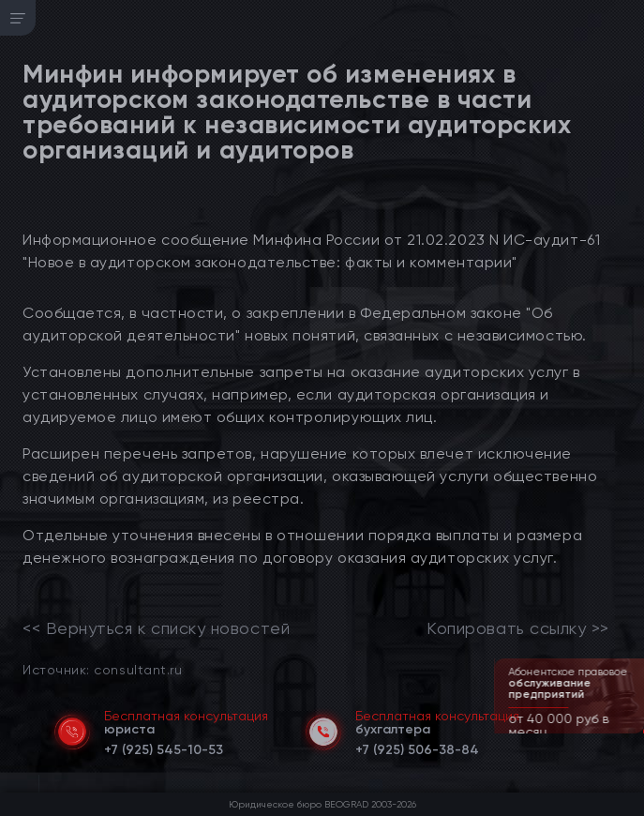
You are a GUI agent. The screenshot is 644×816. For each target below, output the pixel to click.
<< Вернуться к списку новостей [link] (156, 628)
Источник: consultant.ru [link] (102, 669)
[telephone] (164, 747)
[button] (632, 732)
